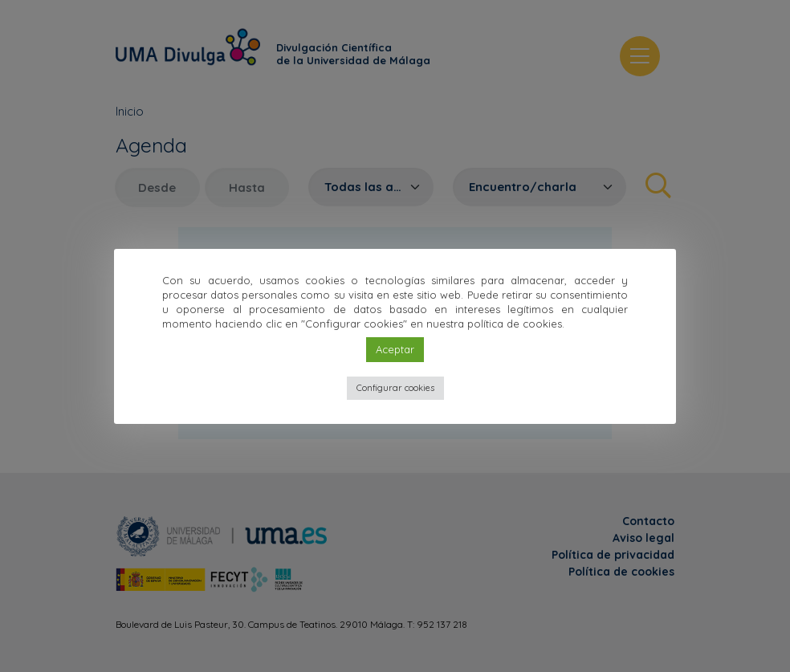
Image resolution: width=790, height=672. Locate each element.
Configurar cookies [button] (395, 388)
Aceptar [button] (395, 349)
